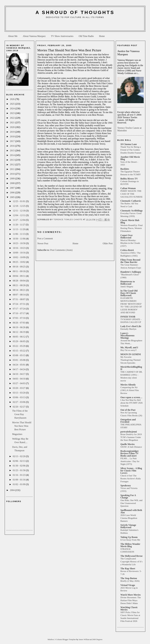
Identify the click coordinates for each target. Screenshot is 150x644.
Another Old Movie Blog (130, 158)
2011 (13, 169)
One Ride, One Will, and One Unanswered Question (131, 503)
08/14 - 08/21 (19, 290)
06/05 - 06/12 (19, 337)
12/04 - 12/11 (19, 215)
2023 (13, 113)
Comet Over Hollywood (127, 236)
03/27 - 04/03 (19, 383)
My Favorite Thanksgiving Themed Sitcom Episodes (130, 360)
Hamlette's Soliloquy (131, 272)
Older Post (108, 243)
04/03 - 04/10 (19, 379)
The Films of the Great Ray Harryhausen (20, 414)
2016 (13, 146)
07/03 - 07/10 (19, 318)
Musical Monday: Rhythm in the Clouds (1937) (130, 243)
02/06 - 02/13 (19, 461)
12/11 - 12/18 (19, 211)
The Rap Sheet (128, 568)
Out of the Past (128, 410)
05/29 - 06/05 (19, 341)
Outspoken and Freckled (128, 421)
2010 (13, 174)
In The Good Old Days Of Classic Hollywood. (129, 293)
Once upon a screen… (131, 397)
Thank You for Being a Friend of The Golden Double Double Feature (131, 150)
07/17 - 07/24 (19, 309)
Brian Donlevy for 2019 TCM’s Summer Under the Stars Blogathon (131, 437)
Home (102, 36)
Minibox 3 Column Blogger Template (62, 639)
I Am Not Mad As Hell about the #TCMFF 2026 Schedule (131, 403)
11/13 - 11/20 (19, 229)
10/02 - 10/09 (19, 257)
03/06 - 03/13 (19, 397)
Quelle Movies (128, 444)
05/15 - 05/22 (19, 351)
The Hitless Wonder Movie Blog (130, 545)
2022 (13, 118)
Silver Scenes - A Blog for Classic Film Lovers (131, 471)
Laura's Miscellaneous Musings (127, 335)
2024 (13, 108)
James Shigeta (127, 286)
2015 (13, 150)
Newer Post (43, 243)
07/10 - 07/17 (19, 313)
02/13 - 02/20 (19, 456)
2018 (13, 136)
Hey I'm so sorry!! (129, 350)
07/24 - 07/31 (19, 304)
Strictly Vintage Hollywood (128, 526)
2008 (13, 183)
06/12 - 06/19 (19, 332)
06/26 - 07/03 (19, 323)
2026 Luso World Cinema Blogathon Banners (129, 518)
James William (84, 639)
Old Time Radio (86, 36)
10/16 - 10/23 (19, 248)
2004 (13, 490)
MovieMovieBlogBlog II (131, 368)
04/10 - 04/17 (19, 374)
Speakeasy (126, 485)
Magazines (17, 434)
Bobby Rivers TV (129, 179)
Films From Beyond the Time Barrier (130, 261)
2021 (13, 122)
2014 (13, 155)
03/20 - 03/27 (19, 388)
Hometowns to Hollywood (128, 283)
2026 (13, 99)
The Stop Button (129, 578)
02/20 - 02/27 (19, 407)
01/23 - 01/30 (19, 470)
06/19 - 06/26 (19, 327)
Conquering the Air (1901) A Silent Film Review (130, 390)
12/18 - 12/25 (19, 206)
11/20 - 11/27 (19, 225)
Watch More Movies (131, 595)
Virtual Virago (128, 585)
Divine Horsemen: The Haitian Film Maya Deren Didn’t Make (131, 600)
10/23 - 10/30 (19, 243)
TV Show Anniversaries (62, 36)
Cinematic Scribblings (132, 211)
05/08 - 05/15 (19, 355)
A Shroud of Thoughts (75, 12)
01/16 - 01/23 (19, 475)
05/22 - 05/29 (19, 346)
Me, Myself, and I (129, 347)
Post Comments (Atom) (61, 250)
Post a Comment (45, 238)
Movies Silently (128, 385)
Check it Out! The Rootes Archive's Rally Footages (131, 478)
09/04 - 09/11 (19, 276)
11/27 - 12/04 (19, 220)
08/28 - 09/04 (19, 281)
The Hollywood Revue (131, 556)
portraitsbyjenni (129, 432)
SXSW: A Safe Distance (131, 447)
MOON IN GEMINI (131, 354)
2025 (13, 104)
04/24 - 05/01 (19, 365)
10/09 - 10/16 (19, 253)
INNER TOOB (128, 317)
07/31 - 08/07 (19, 299)
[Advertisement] (75, 26)
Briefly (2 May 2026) (130, 581)
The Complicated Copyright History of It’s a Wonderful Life (131, 561)
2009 (13, 179)
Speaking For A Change (128, 496)
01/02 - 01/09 (19, 484)
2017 (13, 141)
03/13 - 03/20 (19, 393)
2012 (13, 165)
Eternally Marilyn (128, 329)
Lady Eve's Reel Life (131, 326)
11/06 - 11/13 (19, 234)
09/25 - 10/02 (19, 262)
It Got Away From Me (130, 540)
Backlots (125, 169)
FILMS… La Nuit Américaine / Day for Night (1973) (130, 461)
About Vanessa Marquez (34, 36)
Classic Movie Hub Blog (130, 221)
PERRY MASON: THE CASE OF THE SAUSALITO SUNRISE (131, 194)
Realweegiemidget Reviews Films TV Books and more (129, 453)
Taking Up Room (129, 537)
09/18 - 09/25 (19, 267)
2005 (13, 197)
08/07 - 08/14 (19, 295)
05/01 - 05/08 (19, 360)
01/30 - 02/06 (19, 466)
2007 (13, 188)
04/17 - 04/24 (19, 369)
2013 (13, 160)
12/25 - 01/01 (19, 201)
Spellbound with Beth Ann (131, 511)
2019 (13, 132)
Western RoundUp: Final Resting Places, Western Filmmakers (131, 228)
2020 (13, 127)
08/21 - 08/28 (19, 285)
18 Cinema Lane (129, 144)
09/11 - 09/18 (19, 271)
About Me (13, 36)
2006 (13, 193)
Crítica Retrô (127, 250)
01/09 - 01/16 (19, 480)
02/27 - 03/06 (19, 402)
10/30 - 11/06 (19, 239)
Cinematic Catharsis (131, 201)
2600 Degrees (97, 639)
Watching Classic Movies (129, 608)
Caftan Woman (128, 188)
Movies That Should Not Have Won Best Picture (22, 426)
